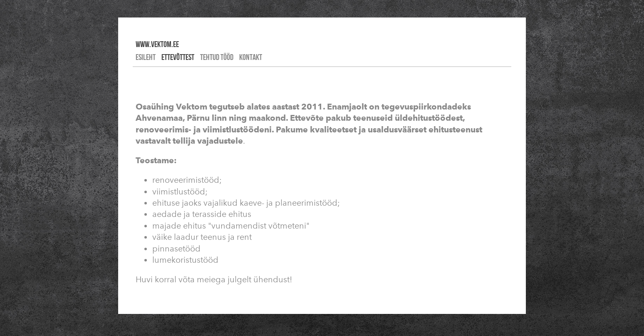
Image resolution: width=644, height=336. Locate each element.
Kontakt (251, 57)
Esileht (146, 57)
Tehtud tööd (217, 57)
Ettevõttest (178, 57)
